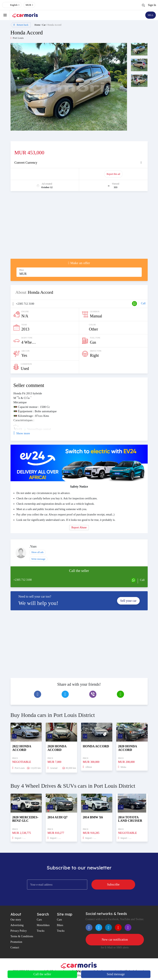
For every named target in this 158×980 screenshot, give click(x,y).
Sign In (152, 5)
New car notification (115, 940)
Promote (45, 174)
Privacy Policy (19, 931)
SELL (151, 15)
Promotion (16, 942)
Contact (15, 947)
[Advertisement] (79, 227)
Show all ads (37, 552)
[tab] (79, 163)
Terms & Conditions (22, 936)
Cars (39, 920)
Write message (38, 559)
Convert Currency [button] (26, 163)
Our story (16, 920)
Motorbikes (43, 925)
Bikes (60, 925)
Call (143, 303)
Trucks (41, 931)
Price (22, 270)
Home (37, 25)
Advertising (17, 925)
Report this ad (113, 174)
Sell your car (128, 601)
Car (44, 25)
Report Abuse (79, 527)
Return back (21, 25)
